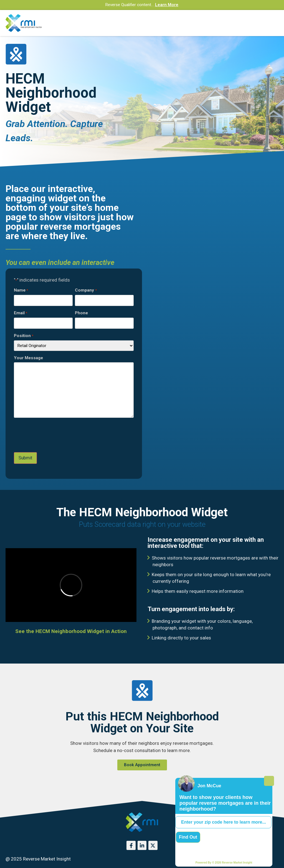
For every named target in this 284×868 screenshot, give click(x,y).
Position (24, 336)
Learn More (167, 5)
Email (21, 313)
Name (21, 290)
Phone (81, 313)
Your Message (28, 358)
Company (86, 290)
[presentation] (56, 435)
